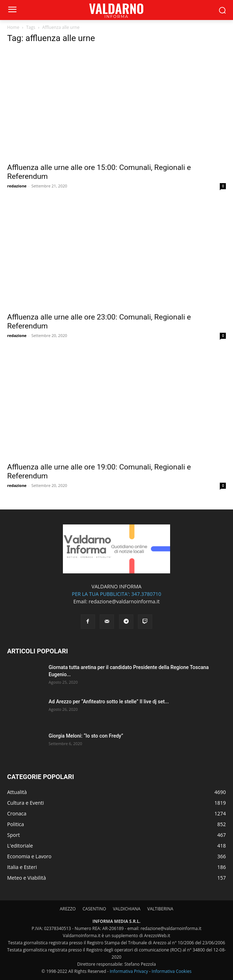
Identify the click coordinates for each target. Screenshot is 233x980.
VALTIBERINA (160, 909)
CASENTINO (94, 909)
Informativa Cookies (172, 971)
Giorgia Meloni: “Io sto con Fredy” (86, 736)
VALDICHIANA (127, 909)
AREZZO (68, 909)
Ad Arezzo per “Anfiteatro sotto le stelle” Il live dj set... (109, 702)
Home (13, 27)
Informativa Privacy (129, 971)
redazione (17, 186)
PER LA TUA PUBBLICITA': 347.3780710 (116, 594)
